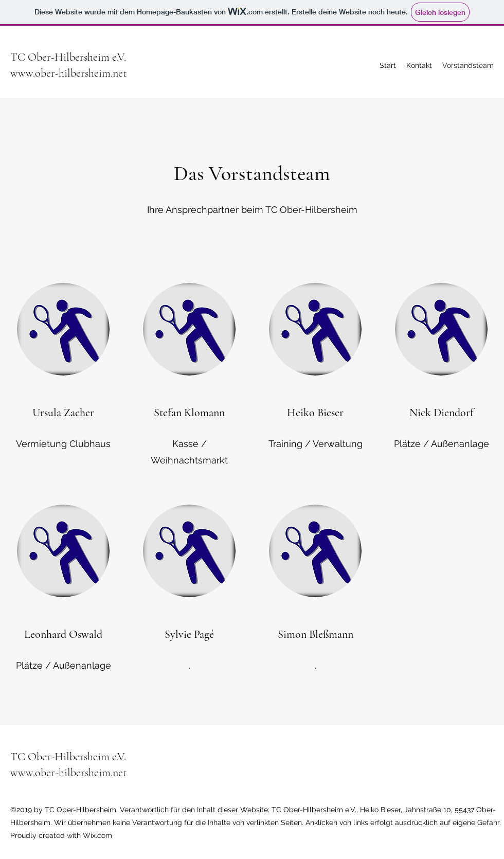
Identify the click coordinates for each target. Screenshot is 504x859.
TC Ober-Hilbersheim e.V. (68, 57)
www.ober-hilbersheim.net (68, 73)
